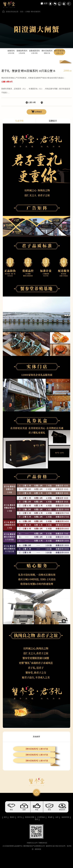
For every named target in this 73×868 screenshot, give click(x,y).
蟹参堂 (12, 817)
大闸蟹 (28, 12)
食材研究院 (65, 817)
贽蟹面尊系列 (22, 52)
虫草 (57, 817)
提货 (46, 3)
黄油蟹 (50, 817)
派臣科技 (38, 849)
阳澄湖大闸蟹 (30, 817)
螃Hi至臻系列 (36, 12)
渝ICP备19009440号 (59, 846)
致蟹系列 (11, 52)
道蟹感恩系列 (34, 52)
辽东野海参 (41, 817)
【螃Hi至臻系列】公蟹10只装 (36, 749)
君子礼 (20, 817)
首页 (22, 12)
